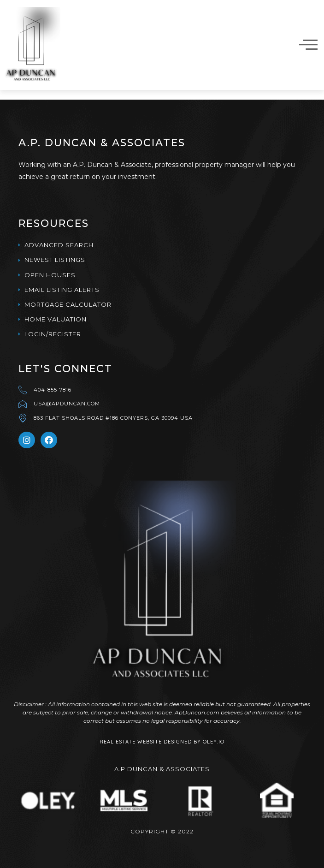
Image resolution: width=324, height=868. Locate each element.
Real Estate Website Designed (146, 742)
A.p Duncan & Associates (162, 769)
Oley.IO (214, 742)
